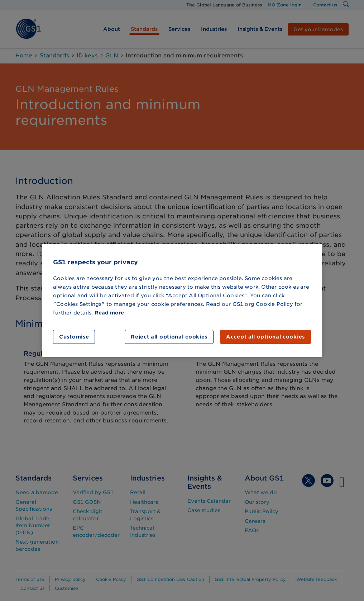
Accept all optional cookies (265, 337)
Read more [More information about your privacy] (109, 313)
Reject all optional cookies (169, 337)
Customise (74, 337)
